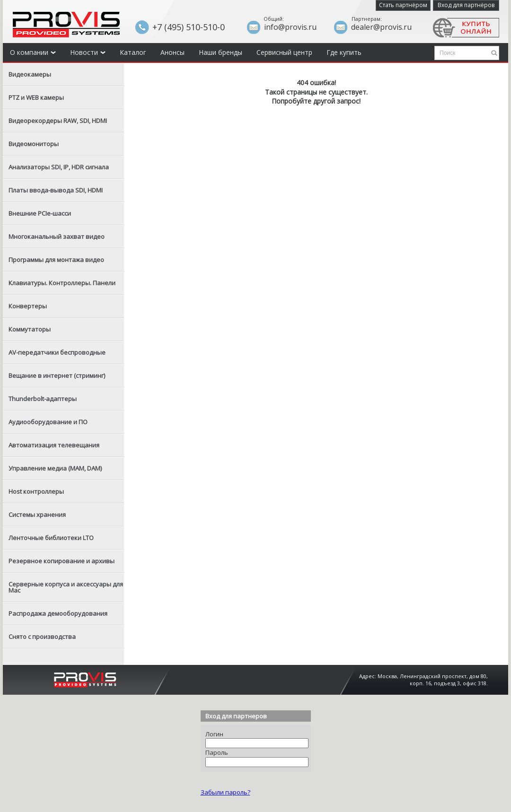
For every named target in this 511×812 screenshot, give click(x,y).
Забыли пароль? (225, 792)
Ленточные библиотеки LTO (51, 538)
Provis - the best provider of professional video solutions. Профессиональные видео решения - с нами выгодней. (66, 25)
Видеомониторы (34, 144)
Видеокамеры (30, 74)
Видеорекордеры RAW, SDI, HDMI (58, 121)
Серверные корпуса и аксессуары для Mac (66, 587)
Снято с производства (42, 637)
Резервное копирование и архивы (62, 561)
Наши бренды (220, 52)
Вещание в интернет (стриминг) (57, 375)
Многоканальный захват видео (57, 236)
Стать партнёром (403, 5)
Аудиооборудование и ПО (48, 422)
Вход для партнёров (466, 5)
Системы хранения (37, 515)
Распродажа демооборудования (58, 613)
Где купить (344, 52)
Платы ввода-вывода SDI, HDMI (56, 190)
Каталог (133, 52)
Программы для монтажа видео (56, 260)
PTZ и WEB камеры (36, 97)
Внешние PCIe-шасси (40, 213)
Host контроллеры (36, 491)
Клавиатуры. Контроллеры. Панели (62, 283)
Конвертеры (28, 306)
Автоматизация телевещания (54, 445)
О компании (33, 52)
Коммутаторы (30, 329)
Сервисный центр (284, 52)
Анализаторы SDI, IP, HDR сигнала (59, 167)
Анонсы (172, 52)
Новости (88, 52)
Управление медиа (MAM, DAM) (55, 468)
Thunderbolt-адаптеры (43, 399)
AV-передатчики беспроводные (57, 352)
